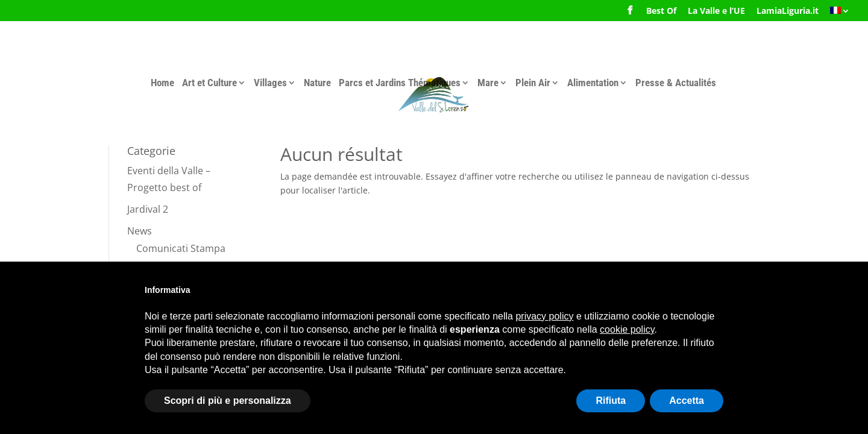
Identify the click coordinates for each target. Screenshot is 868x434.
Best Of (661, 11)
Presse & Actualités (676, 83)
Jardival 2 (148, 209)
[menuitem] (840, 14)
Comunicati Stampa (181, 248)
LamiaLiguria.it (788, 11)
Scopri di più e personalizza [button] (228, 401)
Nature (317, 83)
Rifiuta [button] (611, 401)
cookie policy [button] (627, 329)
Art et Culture (209, 83)
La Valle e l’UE (716, 11)
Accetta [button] (687, 401)
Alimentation (593, 83)
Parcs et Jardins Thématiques (400, 83)
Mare (488, 83)
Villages (270, 83)
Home (162, 83)
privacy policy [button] (544, 316)
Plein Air (533, 83)
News (140, 231)
